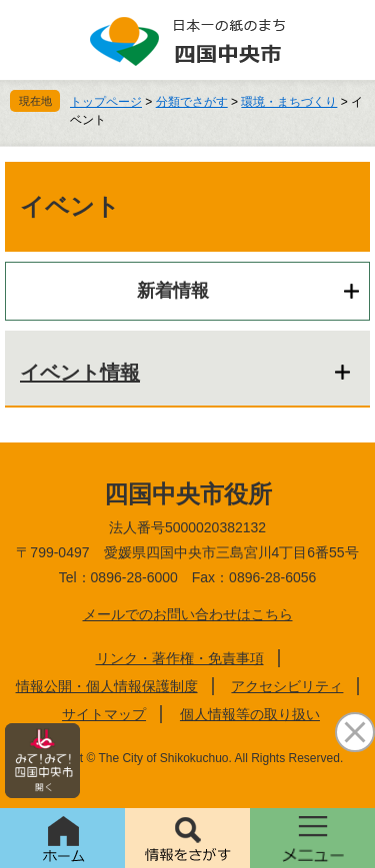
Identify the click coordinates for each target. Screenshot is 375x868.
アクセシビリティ (287, 686)
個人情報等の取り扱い (250, 714)
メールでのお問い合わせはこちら (188, 614)
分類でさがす (192, 102)
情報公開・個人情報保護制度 (107, 686)
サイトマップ (104, 714)
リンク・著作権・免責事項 (180, 658)
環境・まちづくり (289, 102)
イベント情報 (80, 373)
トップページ (106, 102)
